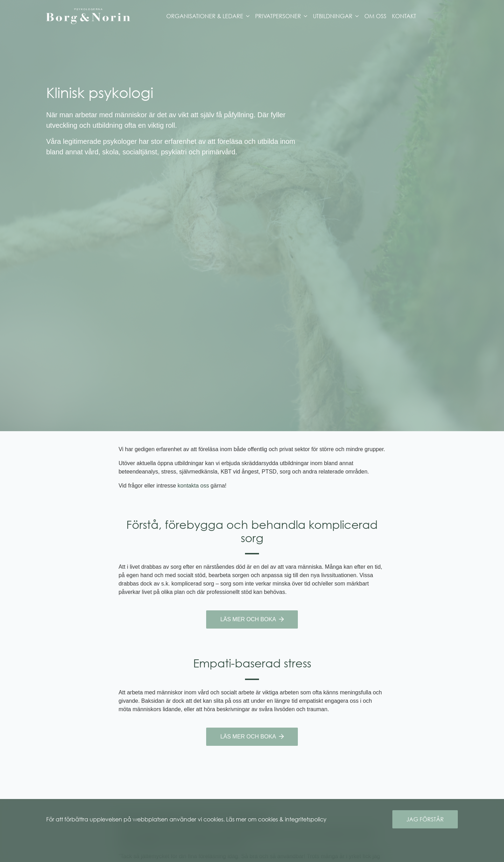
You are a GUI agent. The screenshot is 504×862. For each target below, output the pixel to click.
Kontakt (404, 16)
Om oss (375, 16)
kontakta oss (193, 486)
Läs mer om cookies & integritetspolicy (276, 819)
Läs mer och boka (252, 619)
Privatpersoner (278, 16)
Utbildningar (333, 16)
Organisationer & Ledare (205, 16)
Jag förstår (425, 819)
